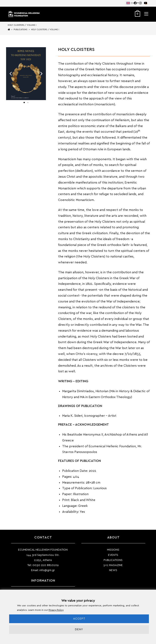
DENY (79, 629)
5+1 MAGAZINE (113, 565)
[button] (11, 74)
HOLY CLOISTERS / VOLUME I (45, 30)
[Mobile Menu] (145, 14)
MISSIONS (113, 550)
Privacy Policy (56, 610)
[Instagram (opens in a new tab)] (140, 3)
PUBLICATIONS (113, 560)
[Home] (9, 30)
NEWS (113, 570)
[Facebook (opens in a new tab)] (135, 3)
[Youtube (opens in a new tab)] (145, 3)
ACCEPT (79, 619)
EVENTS (113, 555)
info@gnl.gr (47, 570)
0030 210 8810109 (46, 565)
